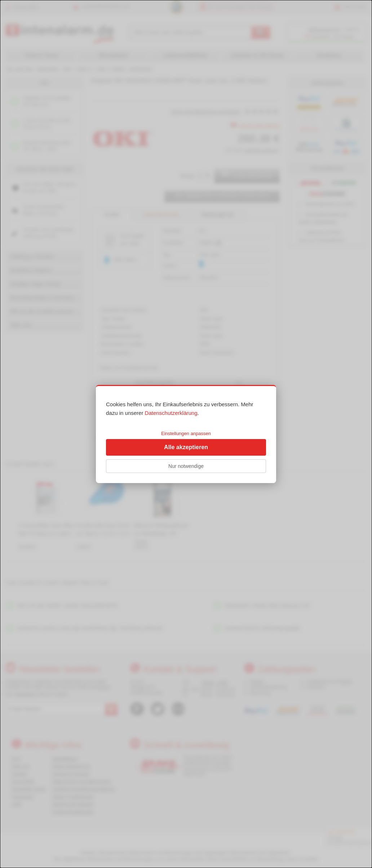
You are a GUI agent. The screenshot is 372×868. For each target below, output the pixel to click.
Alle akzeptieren (186, 447)
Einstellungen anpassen (186, 433)
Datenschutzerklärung (171, 413)
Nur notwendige (186, 466)
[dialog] (186, 434)
